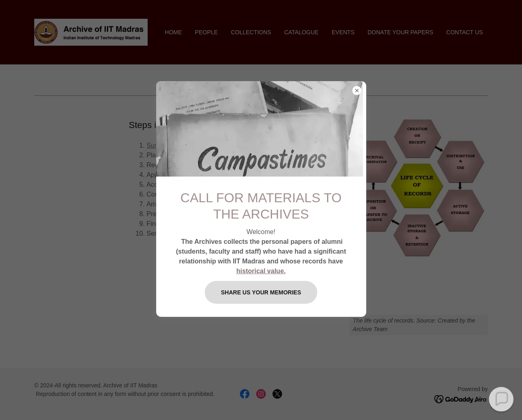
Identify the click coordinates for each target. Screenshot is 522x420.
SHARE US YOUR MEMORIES (261, 292)
